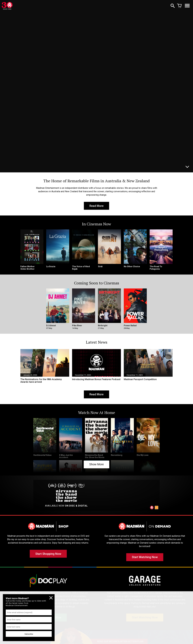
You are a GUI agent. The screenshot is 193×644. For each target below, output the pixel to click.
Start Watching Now (145, 558)
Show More (96, 465)
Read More (96, 206)
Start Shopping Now (48, 554)
